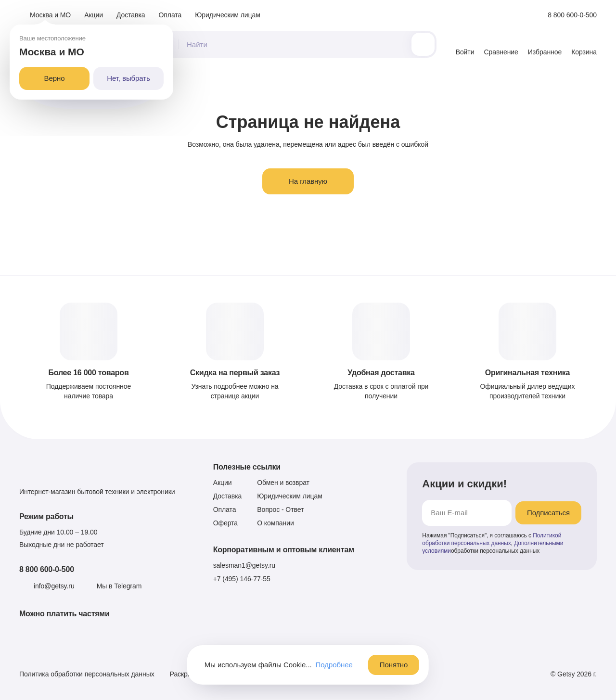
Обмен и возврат (283, 483)
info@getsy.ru (54, 586)
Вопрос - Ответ (280, 509)
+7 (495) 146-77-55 (242, 579)
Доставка (131, 15)
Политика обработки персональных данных (87, 674)
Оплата (170, 15)
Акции (94, 15)
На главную (308, 181)
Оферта (225, 523)
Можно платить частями (64, 614)
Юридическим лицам (228, 15)
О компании (276, 523)
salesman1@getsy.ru (244, 565)
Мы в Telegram (119, 586)
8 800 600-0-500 (47, 569)
